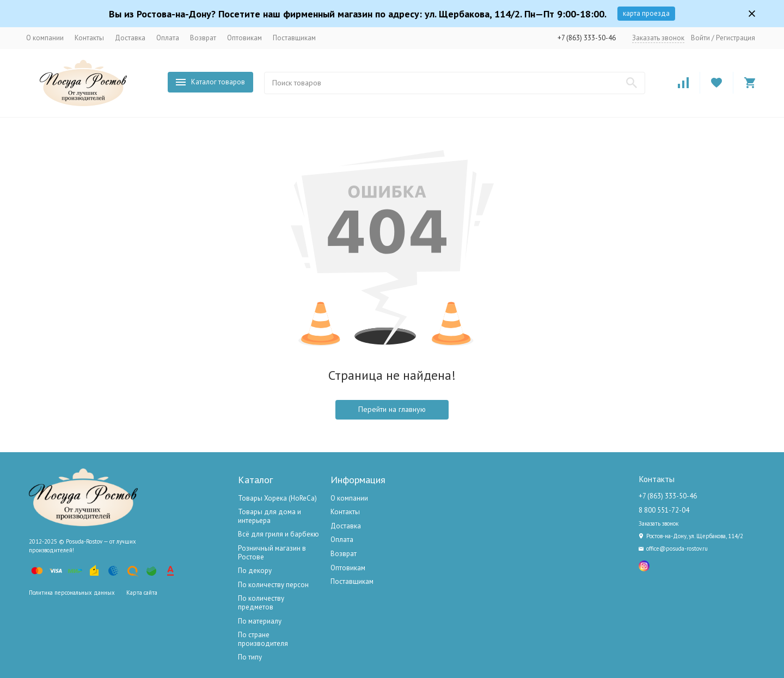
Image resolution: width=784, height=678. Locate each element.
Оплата (168, 38)
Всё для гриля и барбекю (278, 534)
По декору (255, 571)
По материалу (260, 621)
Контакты (89, 38)
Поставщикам (294, 38)
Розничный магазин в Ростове (272, 553)
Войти (700, 38)
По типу (250, 657)
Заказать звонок (658, 38)
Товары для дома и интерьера (269, 516)
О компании (45, 38)
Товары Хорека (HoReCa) (277, 498)
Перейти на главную (392, 409)
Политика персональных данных (72, 593)
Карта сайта (142, 593)
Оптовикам (244, 38)
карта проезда (646, 13)
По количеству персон (273, 585)
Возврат (203, 38)
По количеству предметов (261, 603)
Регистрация (736, 38)
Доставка (130, 38)
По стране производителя (263, 639)
